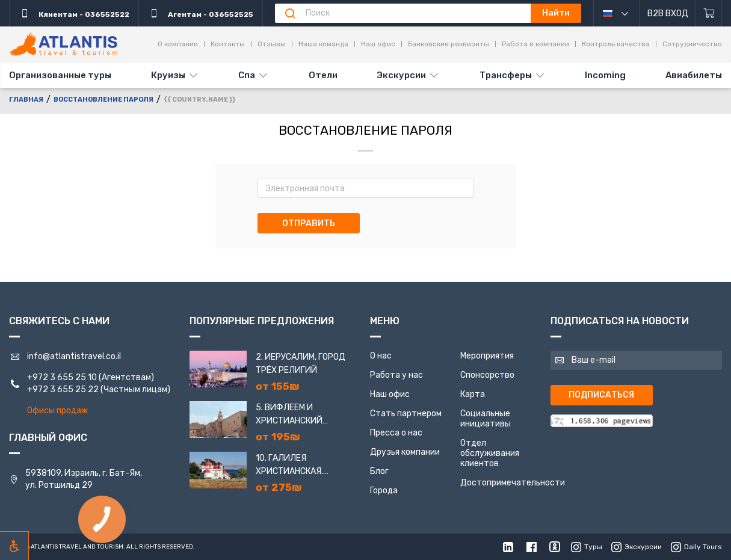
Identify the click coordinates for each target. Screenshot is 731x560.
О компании (178, 44)
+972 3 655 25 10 (62, 377)
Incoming (605, 75)
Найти (556, 13)
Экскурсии (401, 75)
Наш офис (378, 44)
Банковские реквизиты (449, 44)
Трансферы (506, 75)
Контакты (228, 44)
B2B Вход (668, 14)
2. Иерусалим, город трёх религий (301, 364)
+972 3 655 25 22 (63, 389)
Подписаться (601, 395)
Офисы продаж (57, 411)
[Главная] (63, 45)
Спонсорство (487, 375)
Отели (323, 75)
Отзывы (272, 44)
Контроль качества (616, 44)
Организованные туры (60, 75)
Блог (379, 471)
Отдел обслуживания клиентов (490, 453)
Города (384, 491)
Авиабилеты (694, 75)
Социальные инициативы (486, 419)
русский (625, 13)
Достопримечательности (513, 483)
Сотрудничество (692, 44)
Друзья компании (405, 452)
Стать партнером (406, 414)
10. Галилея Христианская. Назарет (289, 466)
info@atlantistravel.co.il (74, 356)
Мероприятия (487, 356)
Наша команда (323, 44)
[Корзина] (709, 13)
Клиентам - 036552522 (74, 13)
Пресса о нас (396, 433)
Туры (587, 547)
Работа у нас (396, 375)
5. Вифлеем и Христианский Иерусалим (289, 415)
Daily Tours (696, 547)
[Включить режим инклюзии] (14, 546)
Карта (473, 394)
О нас (381, 356)
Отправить (309, 223)
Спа (247, 75)
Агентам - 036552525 (201, 13)
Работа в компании (535, 44)
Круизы (168, 75)
